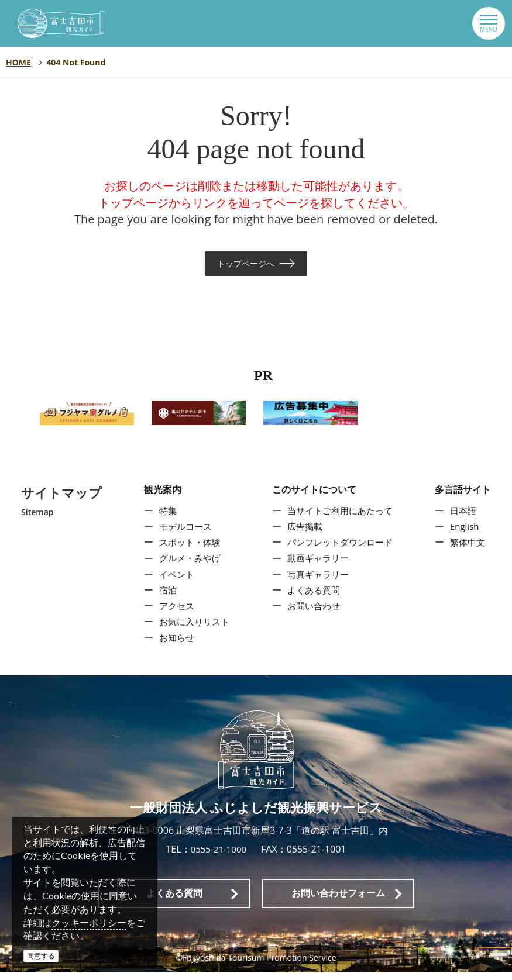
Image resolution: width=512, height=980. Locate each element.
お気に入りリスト (193, 629)
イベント (174, 582)
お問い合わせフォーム (338, 901)
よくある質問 (312, 598)
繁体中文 (470, 550)
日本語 (465, 518)
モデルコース (183, 534)
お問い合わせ (312, 613)
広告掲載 (303, 534)
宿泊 (164, 598)
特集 (164, 518)
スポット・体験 (188, 550)
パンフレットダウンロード (341, 550)
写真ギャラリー (317, 582)
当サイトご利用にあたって (341, 518)
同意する (41, 956)
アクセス (174, 613)
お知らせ (174, 645)
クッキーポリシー (89, 923)
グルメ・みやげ (188, 565)
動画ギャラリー (317, 565)
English (467, 534)
